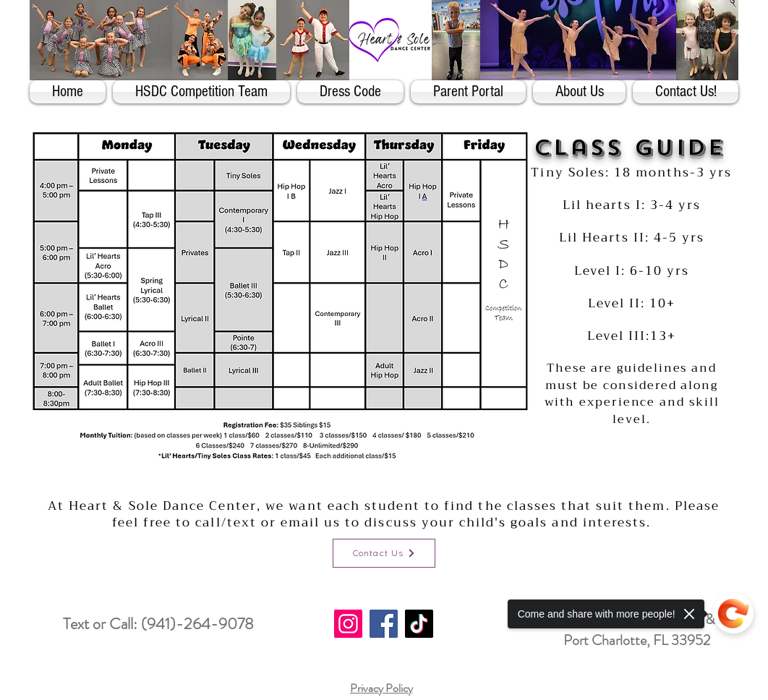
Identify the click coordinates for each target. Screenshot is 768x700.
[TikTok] (419, 624)
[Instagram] (348, 624)
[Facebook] (384, 624)
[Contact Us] (384, 553)
